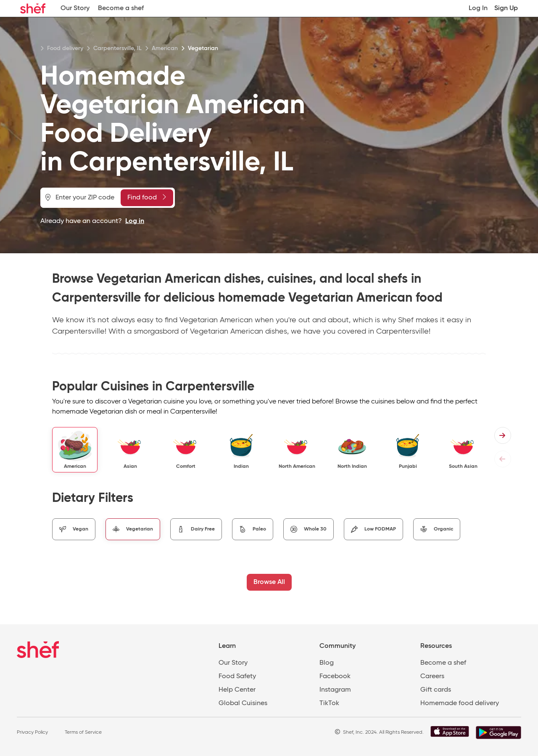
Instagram (335, 690)
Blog (327, 663)
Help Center (237, 690)
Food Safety (237, 676)
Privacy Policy (32, 732)
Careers (432, 676)
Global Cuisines (243, 703)
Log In (478, 8)
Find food (147, 197)
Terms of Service (83, 732)
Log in (135, 221)
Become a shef (121, 8)
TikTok (329, 703)
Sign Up (506, 8)
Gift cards (436, 690)
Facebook (335, 676)
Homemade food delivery (460, 703)
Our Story (75, 8)
